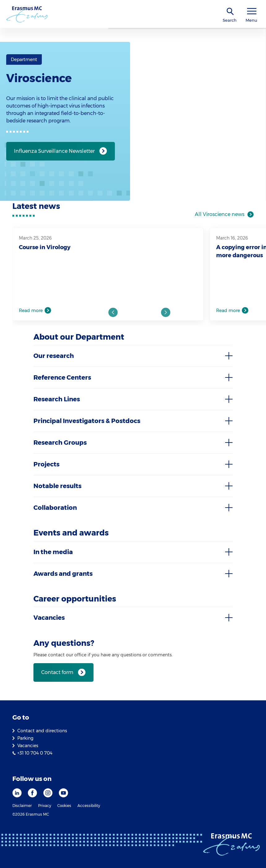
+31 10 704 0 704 (35, 753)
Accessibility (89, 806)
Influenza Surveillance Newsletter (54, 151)
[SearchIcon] (230, 12)
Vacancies (28, 746)
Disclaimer (22, 806)
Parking (25, 738)
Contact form (57, 672)
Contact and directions (42, 731)
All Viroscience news (220, 214)
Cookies (64, 806)
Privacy (45, 806)
